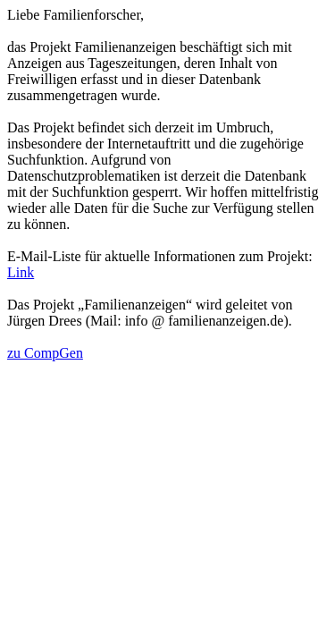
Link (21, 272)
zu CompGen (45, 353)
